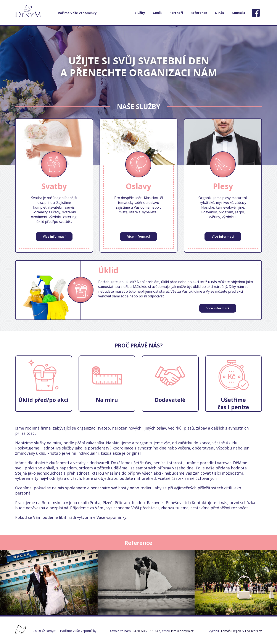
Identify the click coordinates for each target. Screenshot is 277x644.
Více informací (54, 236)
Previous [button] (21, 58)
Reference (199, 13)
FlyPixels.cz (253, 631)
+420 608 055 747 (146, 631)
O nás (219, 13)
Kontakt (239, 13)
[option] (138, 95)
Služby (140, 13)
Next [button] (256, 58)
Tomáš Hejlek (231, 631)
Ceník (157, 13)
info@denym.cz (182, 631)
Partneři (176, 13)
